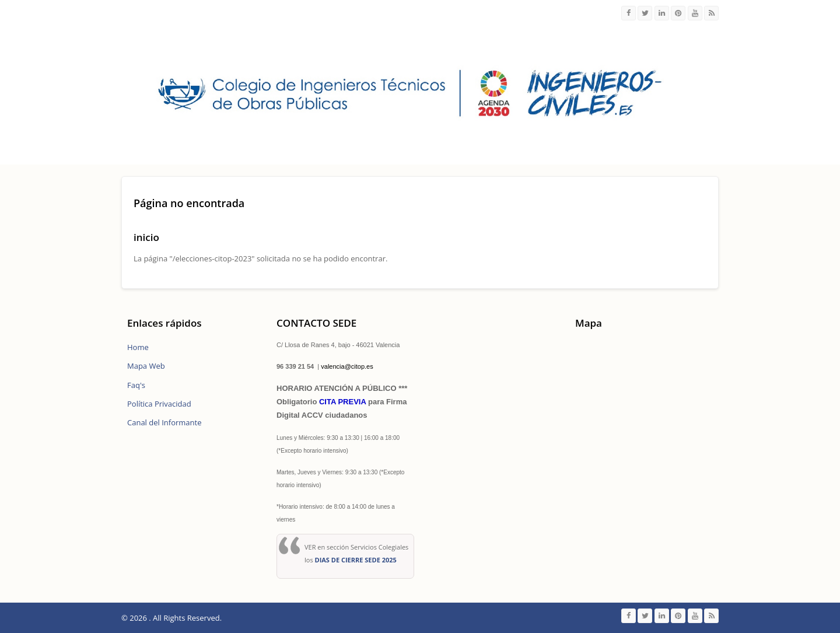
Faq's (136, 385)
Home (138, 347)
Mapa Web (146, 366)
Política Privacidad (159, 404)
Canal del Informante (164, 422)
